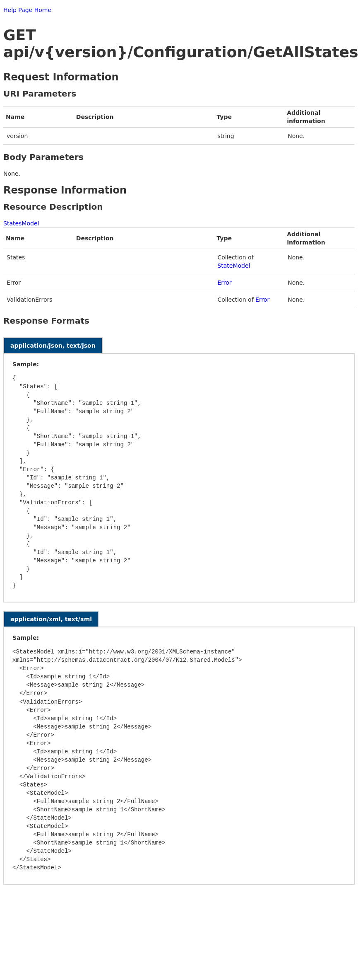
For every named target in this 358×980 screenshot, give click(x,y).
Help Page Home (27, 10)
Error (224, 283)
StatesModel (21, 223)
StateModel (234, 266)
